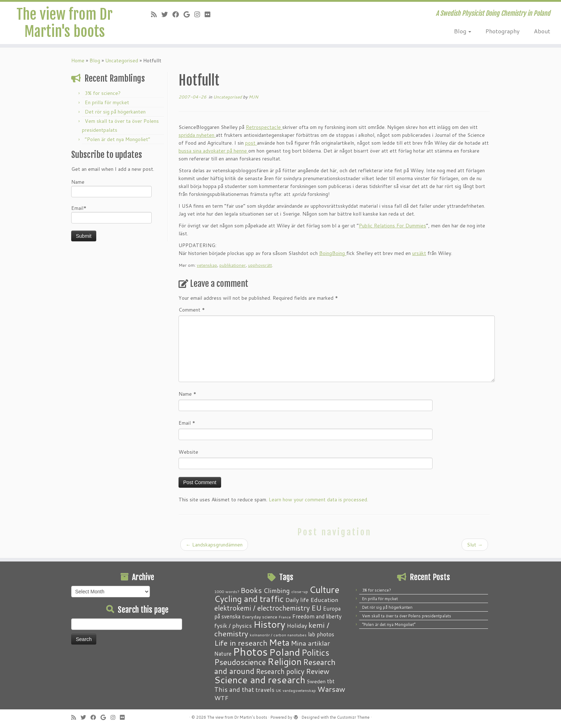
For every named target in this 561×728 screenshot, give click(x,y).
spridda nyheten (197, 135)
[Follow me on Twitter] (167, 14)
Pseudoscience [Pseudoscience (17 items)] (240, 662)
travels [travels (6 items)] (265, 689)
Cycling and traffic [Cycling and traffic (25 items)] (249, 599)
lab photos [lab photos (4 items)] (321, 634)
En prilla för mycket (107, 102)
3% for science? (103, 93)
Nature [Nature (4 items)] (223, 654)
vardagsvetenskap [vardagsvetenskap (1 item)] (299, 690)
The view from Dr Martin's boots (65, 23)
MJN (253, 97)
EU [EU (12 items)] (316, 608)
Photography (503, 31)
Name (111, 188)
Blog (463, 31)
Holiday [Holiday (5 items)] (297, 625)
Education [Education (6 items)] (324, 599)
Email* (111, 214)
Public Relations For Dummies (392, 226)
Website (188, 452)
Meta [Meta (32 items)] (279, 642)
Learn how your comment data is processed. (318, 500)
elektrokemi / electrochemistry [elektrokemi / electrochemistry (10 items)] (262, 608)
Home (78, 61)
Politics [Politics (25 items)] (315, 652)
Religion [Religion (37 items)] (284, 661)
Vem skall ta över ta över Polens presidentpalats (407, 616)
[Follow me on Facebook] (178, 14)
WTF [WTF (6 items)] (221, 698)
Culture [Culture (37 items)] (325, 589)
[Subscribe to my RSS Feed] (156, 14)
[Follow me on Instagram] (199, 14)
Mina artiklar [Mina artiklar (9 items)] (310, 643)
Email (187, 423)
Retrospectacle (264, 127)
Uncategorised (122, 61)
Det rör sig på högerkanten (115, 112)
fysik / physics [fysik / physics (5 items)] (233, 625)
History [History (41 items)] (269, 624)
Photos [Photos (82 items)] (250, 652)
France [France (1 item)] (285, 617)
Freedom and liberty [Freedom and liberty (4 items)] (317, 616)
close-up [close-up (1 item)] (300, 591)
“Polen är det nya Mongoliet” (118, 139)
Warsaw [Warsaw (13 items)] (331, 689)
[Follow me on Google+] (189, 14)
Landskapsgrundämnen (214, 545)
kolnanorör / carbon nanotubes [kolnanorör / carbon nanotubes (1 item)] (278, 635)
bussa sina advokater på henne (213, 151)
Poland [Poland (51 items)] (285, 652)
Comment (192, 310)
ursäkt (419, 253)
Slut (475, 545)
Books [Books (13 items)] (251, 590)
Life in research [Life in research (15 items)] (241, 643)
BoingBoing (333, 253)
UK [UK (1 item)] (279, 690)
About (542, 31)
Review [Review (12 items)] (318, 671)
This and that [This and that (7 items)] (234, 690)
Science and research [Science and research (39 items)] (260, 680)
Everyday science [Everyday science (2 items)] (260, 617)
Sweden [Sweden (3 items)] (316, 681)
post (251, 143)
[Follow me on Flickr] (210, 14)
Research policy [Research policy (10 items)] (280, 671)
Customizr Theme (353, 717)
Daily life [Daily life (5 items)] (297, 600)
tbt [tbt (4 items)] (331, 681)
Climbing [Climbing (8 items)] (277, 590)
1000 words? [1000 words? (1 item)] (227, 591)
